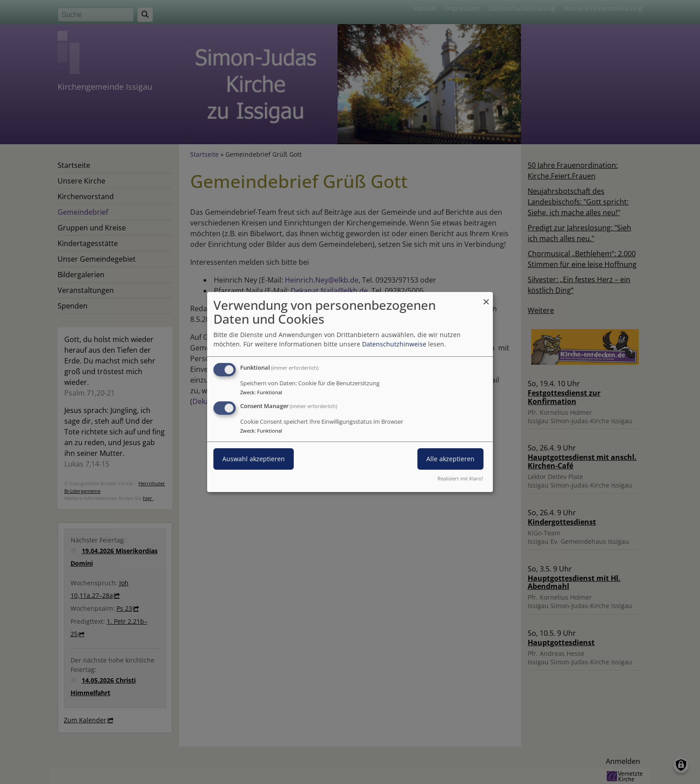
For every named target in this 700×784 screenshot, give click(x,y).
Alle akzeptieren (450, 459)
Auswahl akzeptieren (254, 459)
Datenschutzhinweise (394, 344)
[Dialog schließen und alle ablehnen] (486, 298)
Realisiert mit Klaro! (460, 478)
